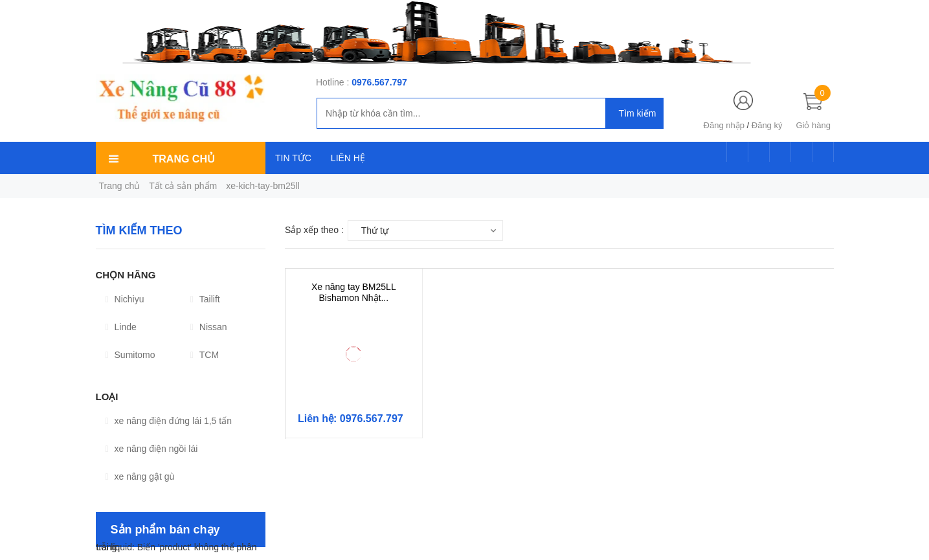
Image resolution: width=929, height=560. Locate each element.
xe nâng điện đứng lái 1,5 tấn (169, 421)
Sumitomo (130, 355)
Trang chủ (120, 186)
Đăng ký (767, 125)
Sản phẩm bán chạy (165, 530)
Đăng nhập (724, 125)
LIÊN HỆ (348, 158)
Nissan (209, 327)
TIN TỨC (293, 158)
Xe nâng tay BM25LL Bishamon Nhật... (354, 292)
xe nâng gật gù (140, 476)
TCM (205, 355)
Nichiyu (125, 299)
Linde (121, 327)
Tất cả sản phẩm (183, 186)
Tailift (205, 299)
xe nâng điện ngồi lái (152, 449)
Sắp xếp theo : (314, 230)
